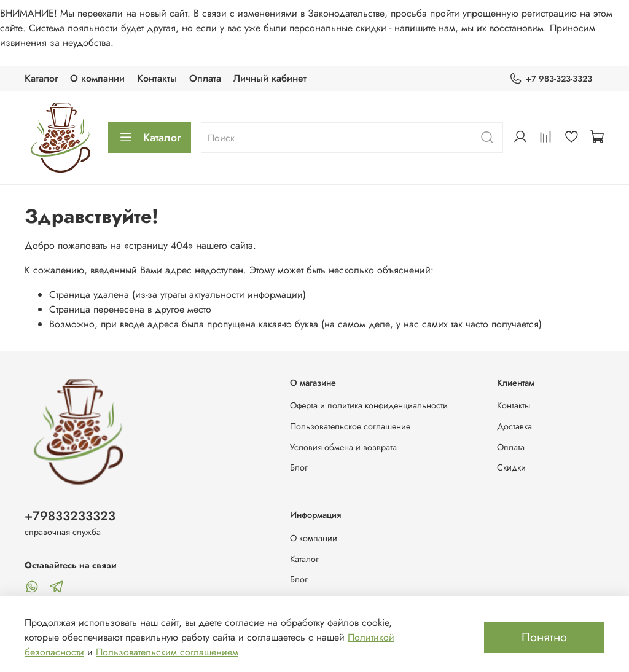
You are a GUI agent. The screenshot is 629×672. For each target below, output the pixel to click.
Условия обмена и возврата (343, 447)
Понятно (544, 637)
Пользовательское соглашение (350, 426)
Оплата (205, 78)
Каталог (41, 78)
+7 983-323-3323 (551, 79)
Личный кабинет (270, 78)
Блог (299, 467)
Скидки (511, 467)
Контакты (157, 78)
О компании (97, 78)
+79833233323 (70, 516)
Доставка (514, 426)
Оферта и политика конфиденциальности (369, 405)
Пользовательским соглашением (167, 652)
